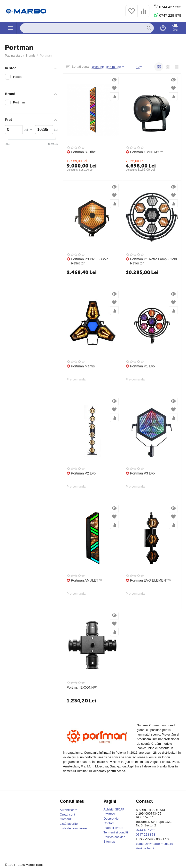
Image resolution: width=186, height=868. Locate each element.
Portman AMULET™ (86, 580)
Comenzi (66, 819)
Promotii (109, 814)
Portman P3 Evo (142, 473)
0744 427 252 (167, 7)
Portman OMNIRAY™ (146, 152)
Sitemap (109, 842)
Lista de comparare (73, 828)
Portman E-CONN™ (82, 687)
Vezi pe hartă (145, 848)
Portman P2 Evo (83, 473)
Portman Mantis (83, 366)
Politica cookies (114, 837)
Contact (109, 823)
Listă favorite (69, 824)
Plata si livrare (113, 828)
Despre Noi (111, 819)
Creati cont (67, 814)
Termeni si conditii (116, 832)
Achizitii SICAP (114, 809)
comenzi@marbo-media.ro (155, 844)
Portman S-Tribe (83, 152)
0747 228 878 (167, 15)
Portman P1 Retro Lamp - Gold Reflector (153, 261)
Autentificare (69, 810)
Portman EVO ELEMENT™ (151, 580)
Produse (11, 28)
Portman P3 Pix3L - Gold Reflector (90, 261)
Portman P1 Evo (142, 366)
